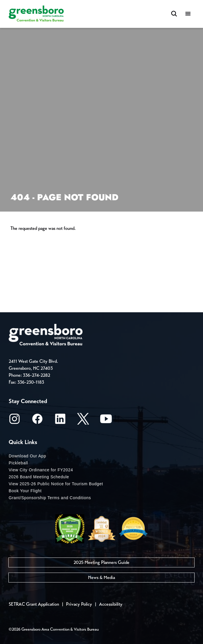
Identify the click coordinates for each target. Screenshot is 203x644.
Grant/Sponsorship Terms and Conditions (50, 498)
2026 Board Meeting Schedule (39, 477)
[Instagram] (14, 421)
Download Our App (28, 456)
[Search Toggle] (174, 14)
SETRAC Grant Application (34, 604)
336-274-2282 (36, 375)
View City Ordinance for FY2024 (41, 470)
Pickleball (18, 463)
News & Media (101, 577)
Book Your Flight (25, 491)
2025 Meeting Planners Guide (101, 562)
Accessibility (111, 604)
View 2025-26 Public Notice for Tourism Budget (56, 484)
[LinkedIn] (60, 421)
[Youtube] (106, 421)
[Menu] (188, 14)
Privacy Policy (79, 604)
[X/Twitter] (83, 421)
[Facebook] (37, 421)
